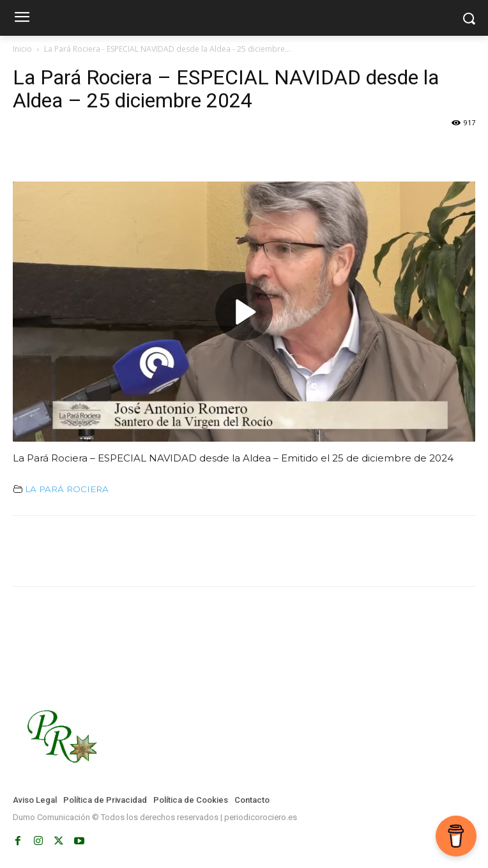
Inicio (22, 49)
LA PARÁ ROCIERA (67, 489)
